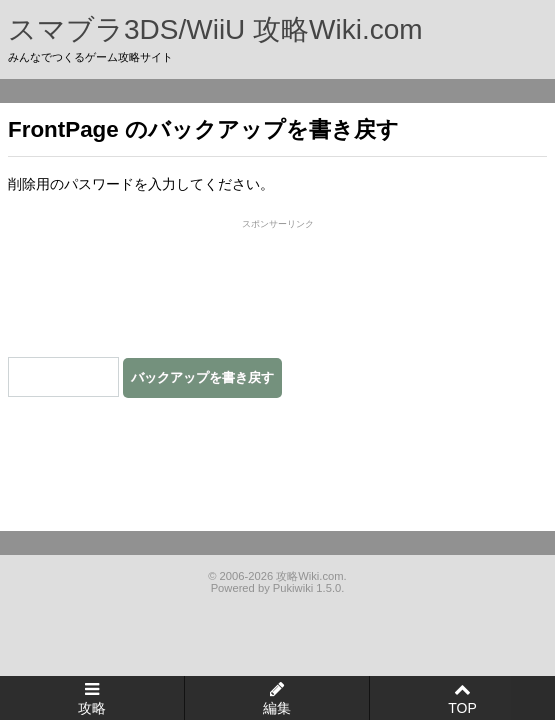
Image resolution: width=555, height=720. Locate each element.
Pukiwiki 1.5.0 (307, 588)
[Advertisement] (278, 285)
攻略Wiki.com (309, 576)
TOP (462, 708)
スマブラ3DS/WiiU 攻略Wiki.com (215, 29)
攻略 (92, 708)
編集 (277, 708)
